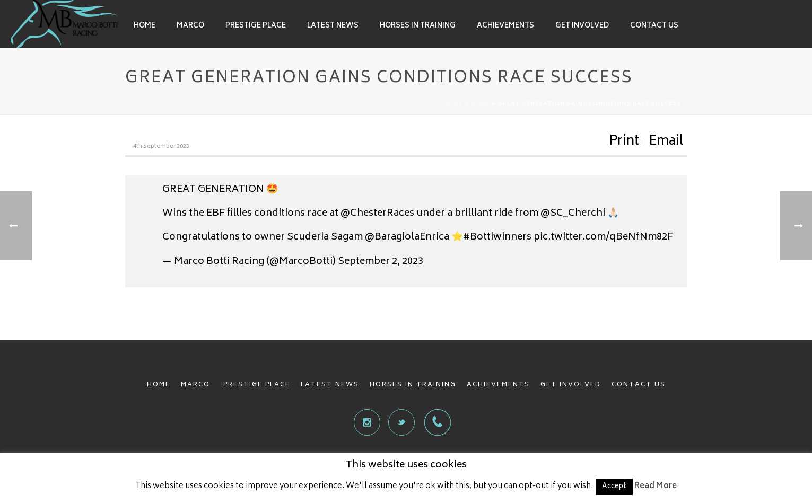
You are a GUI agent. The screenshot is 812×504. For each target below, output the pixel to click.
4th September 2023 (161, 147)
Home (145, 26)
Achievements (505, 26)
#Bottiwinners (497, 237)
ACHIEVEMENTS (498, 385)
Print (624, 142)
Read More (656, 486)
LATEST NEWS (330, 385)
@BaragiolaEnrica (407, 237)
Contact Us (654, 26)
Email (666, 142)
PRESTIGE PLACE (257, 385)
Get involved (582, 26)
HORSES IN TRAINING (413, 385)
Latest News (333, 26)
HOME (159, 385)
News (481, 104)
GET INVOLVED (571, 385)
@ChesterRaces (377, 214)
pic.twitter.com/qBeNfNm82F (603, 237)
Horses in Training (418, 26)
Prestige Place (256, 26)
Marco (190, 26)
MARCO (197, 385)
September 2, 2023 (381, 262)
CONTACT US (639, 385)
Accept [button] (614, 487)
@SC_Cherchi (573, 214)
